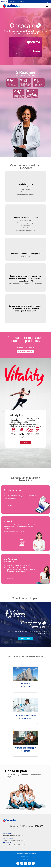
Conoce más (25, 442)
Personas (4, 2)
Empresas (12, 2)
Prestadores (21, 2)
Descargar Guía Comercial (25, 347)
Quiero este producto (26, 352)
